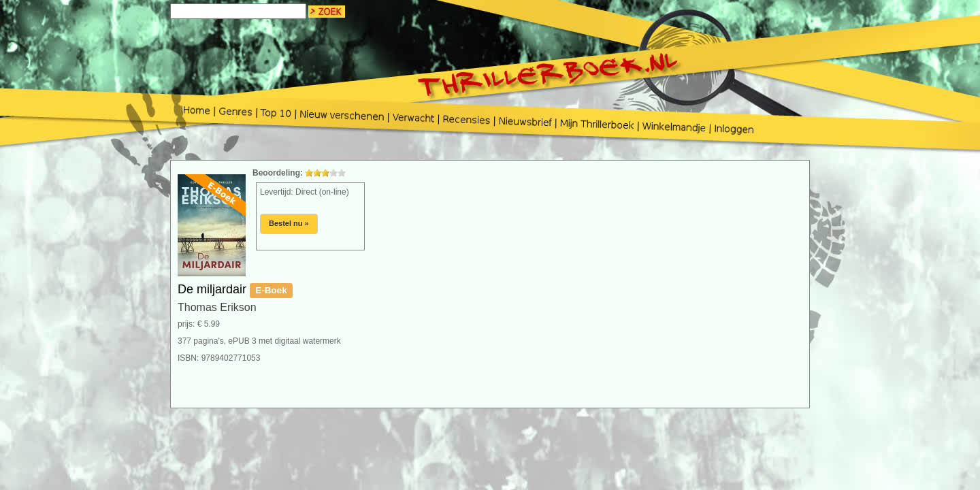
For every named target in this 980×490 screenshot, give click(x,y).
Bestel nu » (289, 223)
